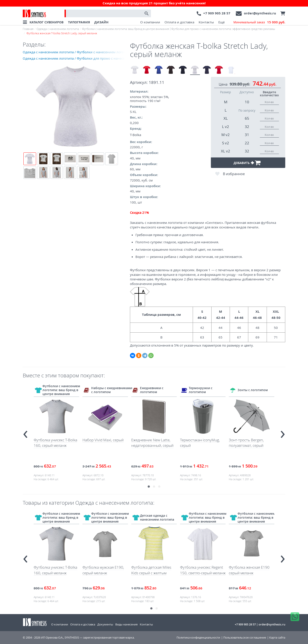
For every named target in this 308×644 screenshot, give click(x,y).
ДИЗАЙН (101, 22)
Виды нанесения (126, 624)
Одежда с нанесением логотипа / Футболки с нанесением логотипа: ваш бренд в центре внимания (76, 52)
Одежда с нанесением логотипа (58, 29)
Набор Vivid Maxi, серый (103, 440)
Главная (28, 29)
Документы (105, 624)
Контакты (206, 22)
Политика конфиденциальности (198, 638)
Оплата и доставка (179, 22)
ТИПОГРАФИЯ (79, 22)
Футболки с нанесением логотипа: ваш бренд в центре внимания (126, 29)
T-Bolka (136, 135)
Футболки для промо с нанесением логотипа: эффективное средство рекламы (223, 29)
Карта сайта (277, 638)
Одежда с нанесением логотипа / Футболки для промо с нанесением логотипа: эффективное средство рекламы (76, 58)
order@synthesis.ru (260, 13)
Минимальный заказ (259, 22)
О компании (150, 22)
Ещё (221, 22)
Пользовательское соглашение (245, 638)
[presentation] (25, 432)
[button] (149, 487)
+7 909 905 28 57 (217, 13)
